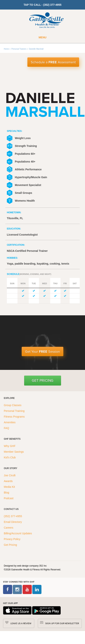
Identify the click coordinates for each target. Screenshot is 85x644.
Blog (7, 493)
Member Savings (14, 452)
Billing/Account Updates (18, 533)
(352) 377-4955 (13, 516)
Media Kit (9, 487)
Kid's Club (10, 457)
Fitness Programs (15, 417)
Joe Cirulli (10, 475)
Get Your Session (42, 352)
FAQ (7, 428)
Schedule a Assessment (53, 62)
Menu (42, 37)
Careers (9, 528)
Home (6, 49)
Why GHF (10, 446)
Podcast (9, 498)
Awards (8, 481)
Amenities (10, 422)
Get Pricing (43, 380)
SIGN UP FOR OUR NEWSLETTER (62, 623)
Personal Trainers (19, 49)
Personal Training (15, 411)
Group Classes (13, 405)
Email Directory (13, 522)
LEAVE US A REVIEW (21, 623)
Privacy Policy (12, 539)
